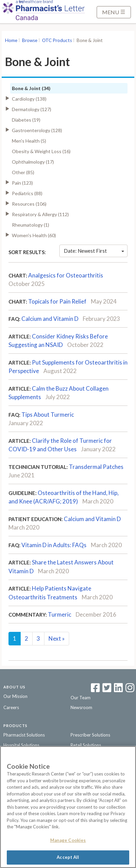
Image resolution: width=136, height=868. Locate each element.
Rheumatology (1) (31, 225)
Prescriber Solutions (90, 735)
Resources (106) (29, 204)
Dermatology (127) (32, 109)
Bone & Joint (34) (31, 88)
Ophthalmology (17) (33, 162)
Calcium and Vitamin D (50, 319)
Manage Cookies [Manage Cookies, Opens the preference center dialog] (68, 840)
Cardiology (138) (29, 99)
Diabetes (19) (26, 120)
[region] (68, 807)
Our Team (81, 698)
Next (57, 638)
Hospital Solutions (21, 745)
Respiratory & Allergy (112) (40, 214)
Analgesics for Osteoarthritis (66, 275)
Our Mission (15, 696)
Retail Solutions (86, 745)
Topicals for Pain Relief (57, 301)
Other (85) (23, 172)
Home (11, 40)
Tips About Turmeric (48, 415)
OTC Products (57, 40)
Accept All (68, 857)
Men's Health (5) (29, 141)
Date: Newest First (94, 251)
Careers (11, 707)
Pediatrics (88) (27, 193)
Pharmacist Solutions (24, 735)
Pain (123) (22, 183)
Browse (30, 40)
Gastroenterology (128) (37, 130)
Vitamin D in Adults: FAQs (54, 545)
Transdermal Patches (96, 467)
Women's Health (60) (34, 235)
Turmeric (60, 614)
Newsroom (81, 707)
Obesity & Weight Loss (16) (41, 151)
